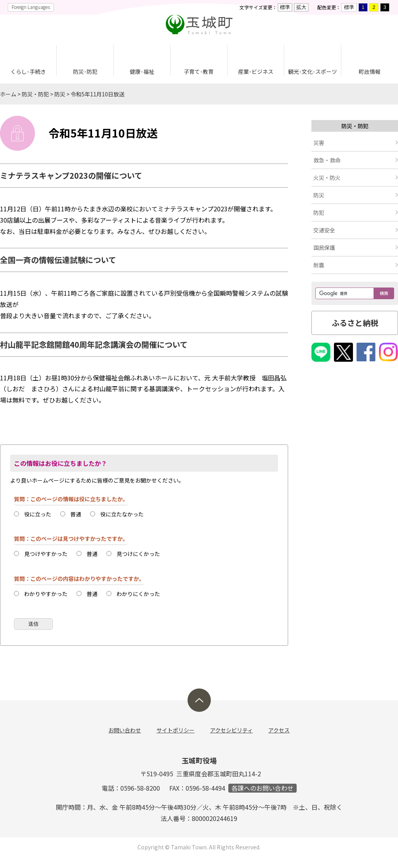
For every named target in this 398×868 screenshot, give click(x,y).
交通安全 (324, 230)
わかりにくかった (138, 594)
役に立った (38, 514)
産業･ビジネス (256, 71)
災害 (319, 143)
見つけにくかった (138, 554)
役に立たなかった (122, 514)
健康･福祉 (142, 71)
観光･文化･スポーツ (313, 71)
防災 (60, 94)
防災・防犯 (35, 94)
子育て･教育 (199, 71)
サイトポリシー (176, 730)
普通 (76, 514)
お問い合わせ (125, 730)
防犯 (319, 213)
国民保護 (324, 248)
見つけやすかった (46, 554)
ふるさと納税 (355, 323)
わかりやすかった (46, 594)
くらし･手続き (28, 71)
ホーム (8, 94)
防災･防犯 (85, 71)
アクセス (279, 730)
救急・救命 (327, 160)
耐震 (319, 265)
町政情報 (370, 71)
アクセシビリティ (231, 730)
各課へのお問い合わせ (262, 788)
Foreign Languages (31, 7)
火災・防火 (327, 178)
